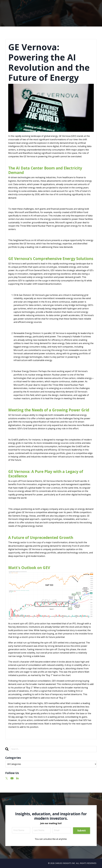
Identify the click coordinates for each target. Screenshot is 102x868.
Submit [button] (82, 830)
